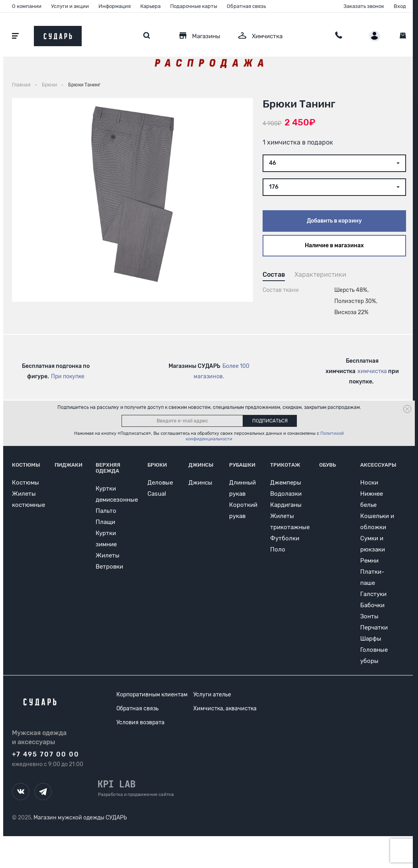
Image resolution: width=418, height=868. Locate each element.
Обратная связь (246, 6)
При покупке (68, 376)
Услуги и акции (70, 6)
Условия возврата (140, 722)
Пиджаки (69, 465)
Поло (278, 549)
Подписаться (270, 421)
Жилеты (108, 555)
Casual (157, 494)
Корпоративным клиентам (152, 695)
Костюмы (26, 465)
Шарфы (371, 639)
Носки (369, 483)
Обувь (328, 465)
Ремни (369, 561)
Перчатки (374, 628)
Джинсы (201, 465)
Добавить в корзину (334, 221)
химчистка (372, 371)
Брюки (157, 465)
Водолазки (286, 494)
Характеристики (320, 275)
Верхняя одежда (108, 468)
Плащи (105, 522)
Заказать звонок (364, 6)
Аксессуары (378, 465)
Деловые (160, 483)
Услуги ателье (212, 695)
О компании (27, 6)
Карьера (150, 6)
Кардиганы (286, 505)
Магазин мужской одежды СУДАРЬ (80, 818)
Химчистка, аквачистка (225, 709)
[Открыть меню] (15, 36)
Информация (115, 6)
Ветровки (109, 567)
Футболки (285, 538)
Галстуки (373, 594)
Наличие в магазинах (334, 245)
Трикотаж (285, 465)
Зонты (369, 616)
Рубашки (242, 465)
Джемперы (286, 483)
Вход (400, 6)
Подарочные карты (194, 6)
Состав (274, 275)
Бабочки (372, 605)
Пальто (106, 511)
